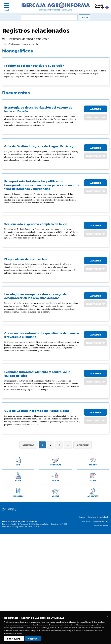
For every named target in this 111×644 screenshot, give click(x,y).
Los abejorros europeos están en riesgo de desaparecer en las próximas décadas (35, 296)
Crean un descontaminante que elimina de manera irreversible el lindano (42, 335)
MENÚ (7, 10)
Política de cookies (15, 634)
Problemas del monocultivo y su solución (34, 65)
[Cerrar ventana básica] (107, 616)
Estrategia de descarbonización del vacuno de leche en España (38, 109)
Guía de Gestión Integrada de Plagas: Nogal (37, 411)
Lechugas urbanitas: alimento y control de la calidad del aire (37, 374)
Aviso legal (86, 521)
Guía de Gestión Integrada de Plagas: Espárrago (40, 146)
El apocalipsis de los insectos (25, 259)
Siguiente (83, 445)
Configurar (14, 639)
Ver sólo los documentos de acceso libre (21, 44)
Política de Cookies (101, 526)
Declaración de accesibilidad (98, 517)
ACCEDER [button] (96, 109)
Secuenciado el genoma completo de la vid (36, 224)
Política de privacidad (100, 521)
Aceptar (33, 639)
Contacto (82, 517)
